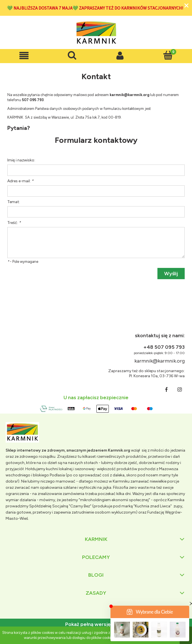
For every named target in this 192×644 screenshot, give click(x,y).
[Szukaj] (72, 55)
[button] (24, 56)
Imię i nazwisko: (21, 160)
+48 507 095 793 (164, 347)
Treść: (14, 223)
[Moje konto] (120, 56)
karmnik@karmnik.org (160, 361)
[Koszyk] (168, 55)
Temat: (14, 202)
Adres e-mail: (20, 181)
